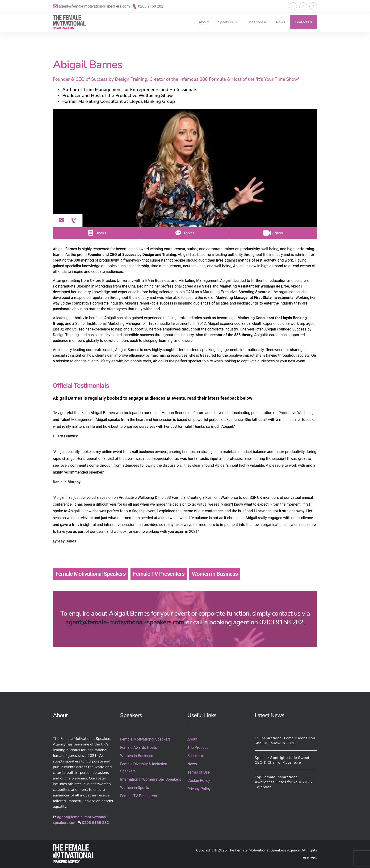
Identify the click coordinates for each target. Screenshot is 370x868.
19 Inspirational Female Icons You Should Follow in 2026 (285, 741)
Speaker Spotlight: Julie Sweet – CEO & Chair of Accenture (284, 760)
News (281, 22)
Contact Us (304, 22)
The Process (257, 22)
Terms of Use (199, 772)
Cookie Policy (199, 781)
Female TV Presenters (159, 574)
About (204, 22)
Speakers (228, 22)
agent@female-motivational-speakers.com (94, 6)
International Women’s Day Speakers (151, 779)
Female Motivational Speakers (90, 574)
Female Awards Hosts (139, 747)
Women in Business (215, 574)
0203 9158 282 (151, 6)
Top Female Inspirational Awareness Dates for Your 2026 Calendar (283, 782)
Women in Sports (135, 788)
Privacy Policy (199, 789)
